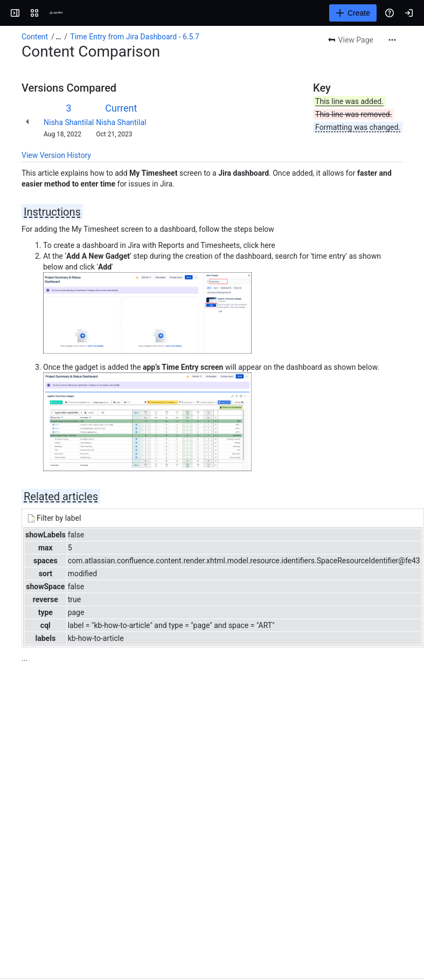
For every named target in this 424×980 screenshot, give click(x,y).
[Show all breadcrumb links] (58, 37)
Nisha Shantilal (69, 122)
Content (35, 37)
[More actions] (392, 40)
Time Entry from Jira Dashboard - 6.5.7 (135, 37)
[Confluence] (56, 13)
